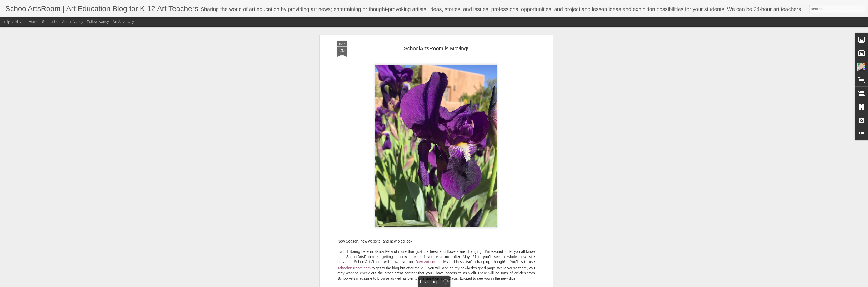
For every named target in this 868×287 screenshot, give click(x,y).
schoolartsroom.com (354, 266)
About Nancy (73, 22)
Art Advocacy (123, 22)
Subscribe (50, 22)
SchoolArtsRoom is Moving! (436, 46)
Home (33, 22)
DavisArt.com (426, 260)
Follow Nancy (98, 22)
